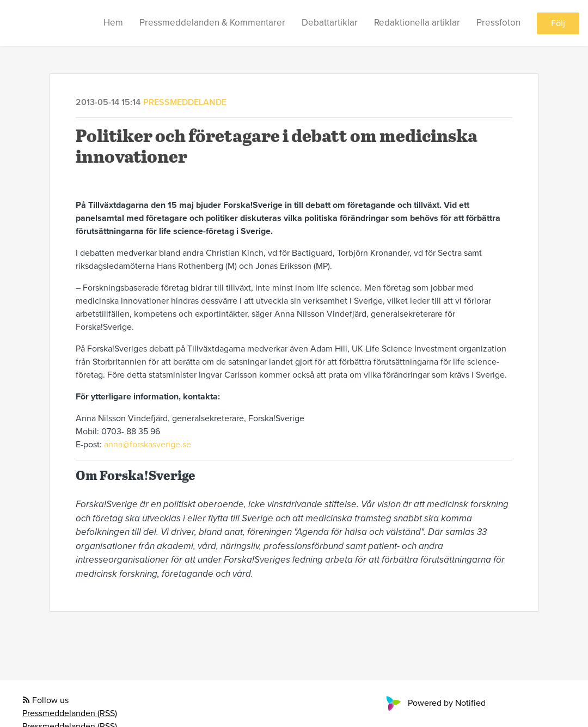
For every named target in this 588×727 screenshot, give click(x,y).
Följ (558, 23)
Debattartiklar (330, 23)
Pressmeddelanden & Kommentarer (212, 23)
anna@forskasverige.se (148, 445)
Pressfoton (498, 23)
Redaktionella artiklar (417, 23)
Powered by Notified (434, 703)
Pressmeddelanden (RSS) (70, 713)
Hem (113, 23)
